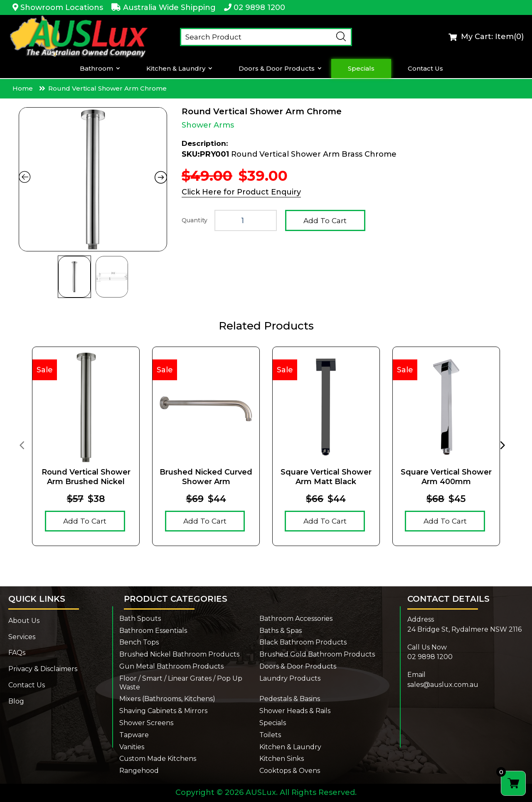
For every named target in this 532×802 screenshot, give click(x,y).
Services (22, 637)
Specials (361, 69)
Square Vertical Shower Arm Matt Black (326, 477)
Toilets (270, 735)
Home (23, 88)
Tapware (134, 735)
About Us (24, 621)
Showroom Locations (62, 7)
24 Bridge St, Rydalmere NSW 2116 (464, 629)
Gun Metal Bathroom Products (171, 666)
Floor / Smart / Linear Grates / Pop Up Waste (181, 683)
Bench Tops (139, 642)
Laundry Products (290, 678)
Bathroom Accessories (296, 619)
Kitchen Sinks (282, 759)
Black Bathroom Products (303, 642)
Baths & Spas (281, 631)
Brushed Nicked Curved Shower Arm (206, 477)
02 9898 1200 (259, 7)
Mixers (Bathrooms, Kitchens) (167, 699)
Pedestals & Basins (290, 699)
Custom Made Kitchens (158, 759)
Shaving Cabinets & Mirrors (163, 711)
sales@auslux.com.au (443, 685)
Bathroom (96, 69)
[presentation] (22, 445)
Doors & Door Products (277, 69)
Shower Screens (146, 723)
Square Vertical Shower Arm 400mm (446, 477)
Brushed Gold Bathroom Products (317, 654)
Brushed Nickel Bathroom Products (179, 654)
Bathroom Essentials (153, 631)
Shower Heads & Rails (295, 711)
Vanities (132, 747)
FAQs (17, 653)
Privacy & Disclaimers (43, 669)
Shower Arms (208, 125)
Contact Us (425, 69)
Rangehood (139, 771)
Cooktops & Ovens (290, 771)
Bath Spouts (140, 619)
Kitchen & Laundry (176, 69)
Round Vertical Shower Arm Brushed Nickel (86, 477)
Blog (16, 701)
